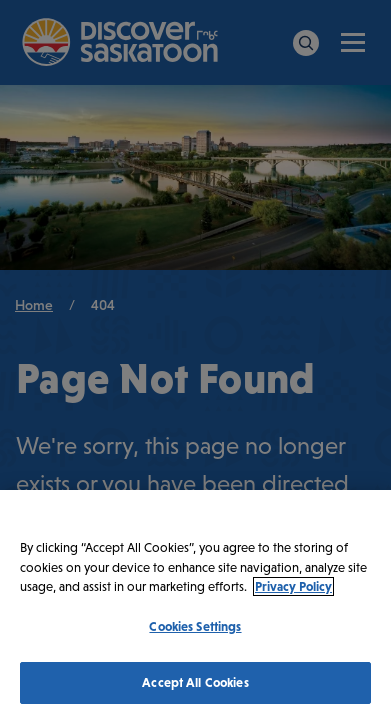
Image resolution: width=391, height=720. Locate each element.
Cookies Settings (195, 626)
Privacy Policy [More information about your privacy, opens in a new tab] (293, 586)
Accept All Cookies (195, 682)
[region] (195, 605)
